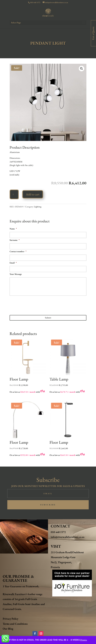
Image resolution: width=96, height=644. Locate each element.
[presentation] (33, 304)
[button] (82, 69)
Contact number (18, 251)
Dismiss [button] (84, 640)
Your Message (16, 274)
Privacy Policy (11, 619)
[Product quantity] (14, 194)
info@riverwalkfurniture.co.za (68, 537)
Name (13, 229)
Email (13, 263)
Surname (15, 240)
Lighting (38, 207)
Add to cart (33, 194)
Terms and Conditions (15, 624)
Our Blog (8, 629)
